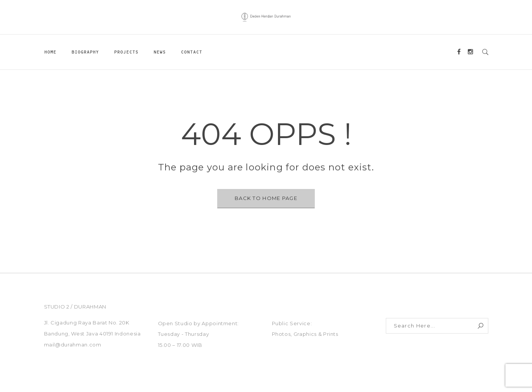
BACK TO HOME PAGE (266, 198)
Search (481, 326)
